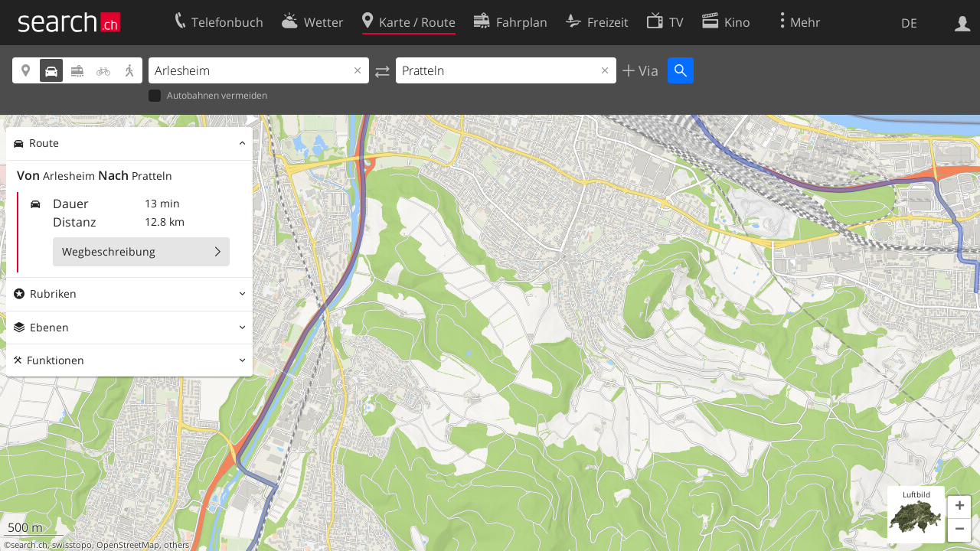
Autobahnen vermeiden (208, 96)
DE (909, 23)
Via (647, 70)
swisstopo (72, 545)
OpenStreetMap (128, 545)
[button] (959, 507)
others (176, 545)
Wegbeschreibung (109, 251)
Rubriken (53, 293)
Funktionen (56, 360)
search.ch (29, 545)
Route (44, 143)
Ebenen (49, 327)
